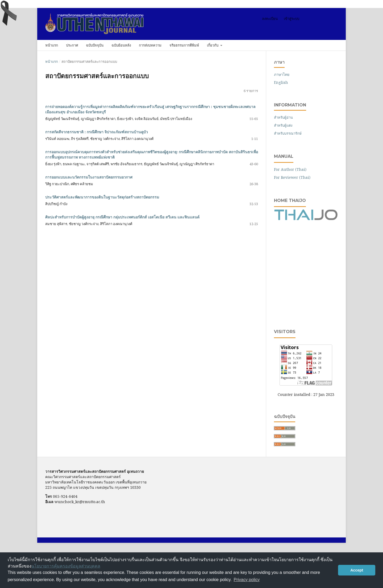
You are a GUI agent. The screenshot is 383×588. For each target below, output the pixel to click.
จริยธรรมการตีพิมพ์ (184, 45)
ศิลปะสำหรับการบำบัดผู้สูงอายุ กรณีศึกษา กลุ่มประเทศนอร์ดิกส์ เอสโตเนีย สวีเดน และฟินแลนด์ (122, 217)
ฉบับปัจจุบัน (95, 45)
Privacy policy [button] (247, 580)
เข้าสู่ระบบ (292, 19)
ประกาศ (72, 45)
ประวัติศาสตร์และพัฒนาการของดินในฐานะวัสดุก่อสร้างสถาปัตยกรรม (102, 197)
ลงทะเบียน (270, 19)
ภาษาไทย (282, 74)
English (281, 82)
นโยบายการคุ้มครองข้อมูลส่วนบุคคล (66, 566)
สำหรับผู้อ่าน (283, 117)
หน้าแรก (52, 45)
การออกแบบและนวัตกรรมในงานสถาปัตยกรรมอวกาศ (89, 177)
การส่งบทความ (150, 45)
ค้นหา (327, 45)
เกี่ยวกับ (213, 45)
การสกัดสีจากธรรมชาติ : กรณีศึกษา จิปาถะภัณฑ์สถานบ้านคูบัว (97, 132)
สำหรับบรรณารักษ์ (288, 133)
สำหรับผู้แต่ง (283, 125)
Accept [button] (357, 570)
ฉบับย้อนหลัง (121, 45)
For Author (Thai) (290, 169)
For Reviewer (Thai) (292, 177)
